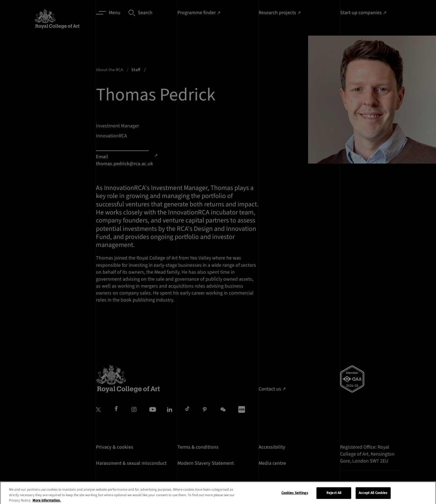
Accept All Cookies (373, 497)
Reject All (334, 497)
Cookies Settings (295, 497)
